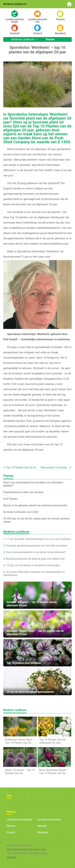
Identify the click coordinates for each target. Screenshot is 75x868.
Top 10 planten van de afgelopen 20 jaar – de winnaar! (22, 468)
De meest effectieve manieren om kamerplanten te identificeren (34, 574)
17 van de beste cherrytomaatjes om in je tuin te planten (38, 539)
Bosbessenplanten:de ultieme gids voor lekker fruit (35, 559)
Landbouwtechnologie (19, 819)
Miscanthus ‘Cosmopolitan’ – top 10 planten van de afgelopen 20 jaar (55, 468)
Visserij (11, 832)
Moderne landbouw (23, 39)
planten (50, 39)
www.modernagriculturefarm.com (26, 849)
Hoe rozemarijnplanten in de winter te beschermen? (36, 552)
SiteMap (11, 857)
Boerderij (43, 832)
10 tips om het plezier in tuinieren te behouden (33, 565)
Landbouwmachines (49, 819)
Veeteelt (42, 826)
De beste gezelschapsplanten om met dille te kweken (37, 546)
